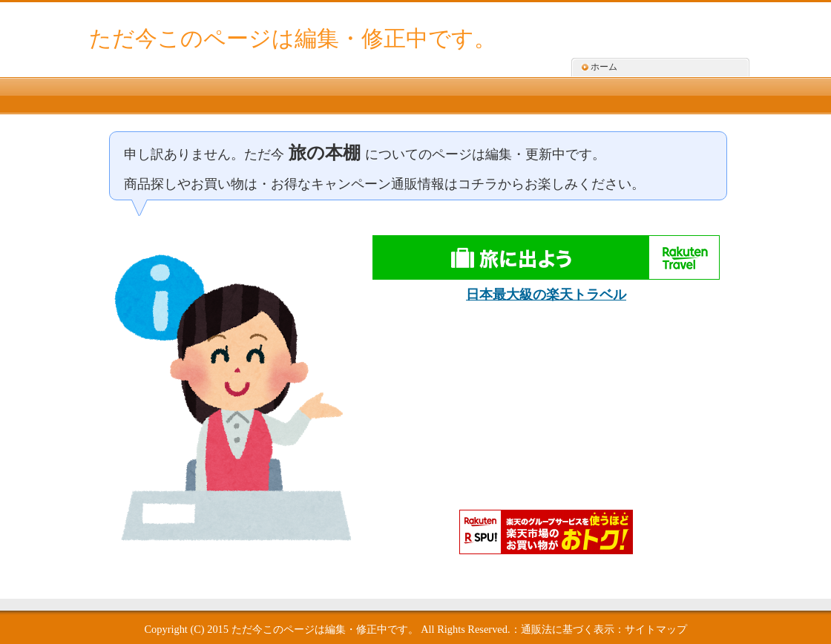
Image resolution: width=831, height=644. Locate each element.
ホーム (604, 67)
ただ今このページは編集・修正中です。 (293, 38)
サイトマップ (656, 629)
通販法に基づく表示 (568, 629)
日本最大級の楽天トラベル (546, 295)
